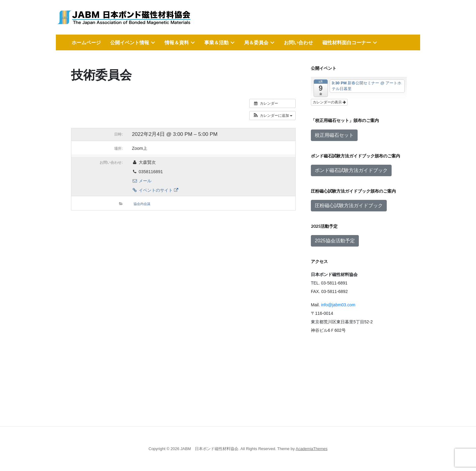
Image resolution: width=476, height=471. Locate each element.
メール (142, 181)
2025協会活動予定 (335, 241)
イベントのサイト (155, 190)
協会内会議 (142, 204)
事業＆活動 (216, 42)
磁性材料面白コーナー (347, 42)
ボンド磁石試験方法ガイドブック (351, 170)
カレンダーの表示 (329, 102)
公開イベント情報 (130, 42)
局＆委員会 (256, 42)
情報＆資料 (177, 42)
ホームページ (86, 42)
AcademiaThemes (312, 449)
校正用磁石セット (334, 135)
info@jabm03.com (338, 305)
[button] (272, 116)
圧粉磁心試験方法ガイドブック (349, 205)
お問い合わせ (298, 42)
